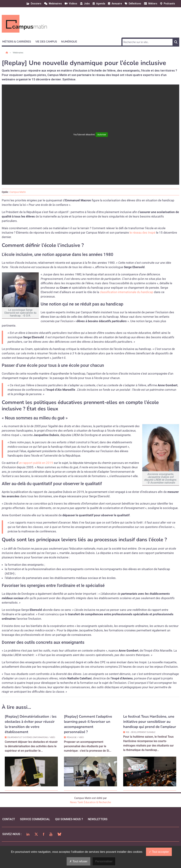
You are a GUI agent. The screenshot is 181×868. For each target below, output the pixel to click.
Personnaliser (104, 861)
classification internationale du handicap (126, 292)
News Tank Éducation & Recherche (90, 802)
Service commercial (35, 819)
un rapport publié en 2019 (36, 463)
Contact (9, 819)
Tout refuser (78, 861)
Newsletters (98, 819)
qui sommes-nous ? (69, 819)
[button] (18, 41)
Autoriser (102, 135)
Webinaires (18, 53)
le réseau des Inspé (142, 233)
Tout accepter (159, 852)
